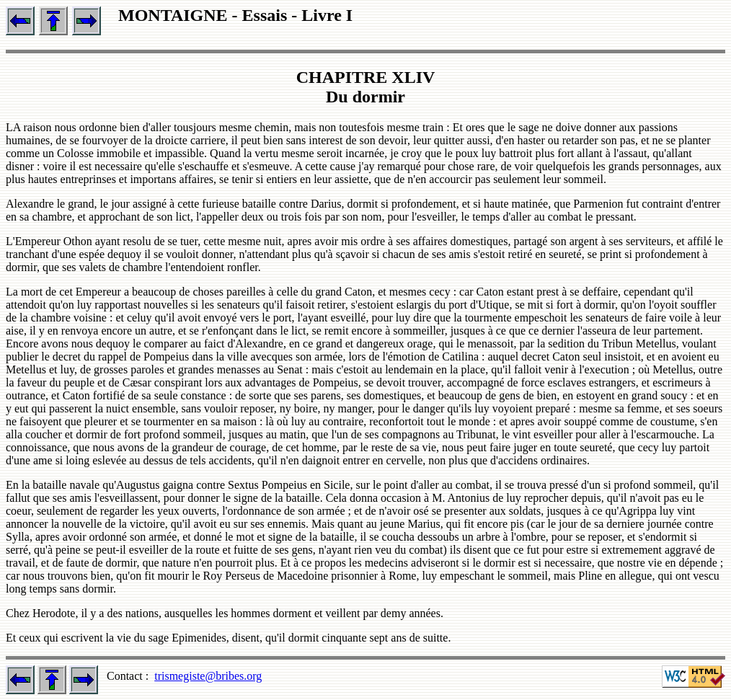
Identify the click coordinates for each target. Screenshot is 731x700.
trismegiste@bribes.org (208, 676)
